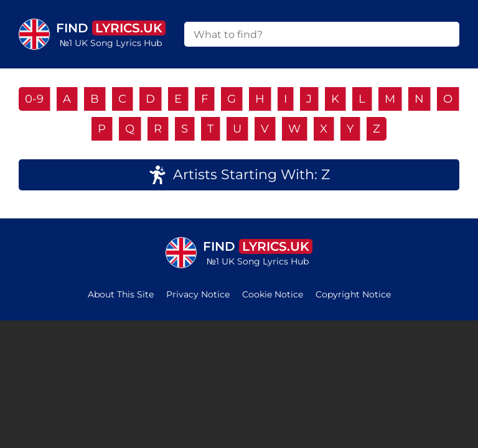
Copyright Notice (353, 294)
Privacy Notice (198, 294)
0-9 (34, 99)
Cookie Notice (273, 294)
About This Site (121, 294)
